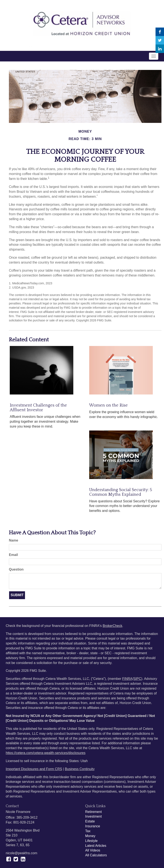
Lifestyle (91, 841)
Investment (93, 816)
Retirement (93, 812)
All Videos (93, 850)
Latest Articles (96, 846)
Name (14, 540)
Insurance (93, 826)
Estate (90, 821)
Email (13, 555)
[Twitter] (160, 40)
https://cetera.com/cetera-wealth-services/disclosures (46, 753)
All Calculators (96, 855)
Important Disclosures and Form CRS (34, 769)
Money (90, 836)
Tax (88, 831)
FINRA (127, 679)
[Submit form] (17, 595)
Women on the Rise (108, 405)
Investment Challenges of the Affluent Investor (38, 408)
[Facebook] (160, 32)
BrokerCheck (113, 626)
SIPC (137, 679)
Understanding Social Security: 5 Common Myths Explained (121, 492)
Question (16, 569)
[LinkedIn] (160, 49)
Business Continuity (80, 769)
